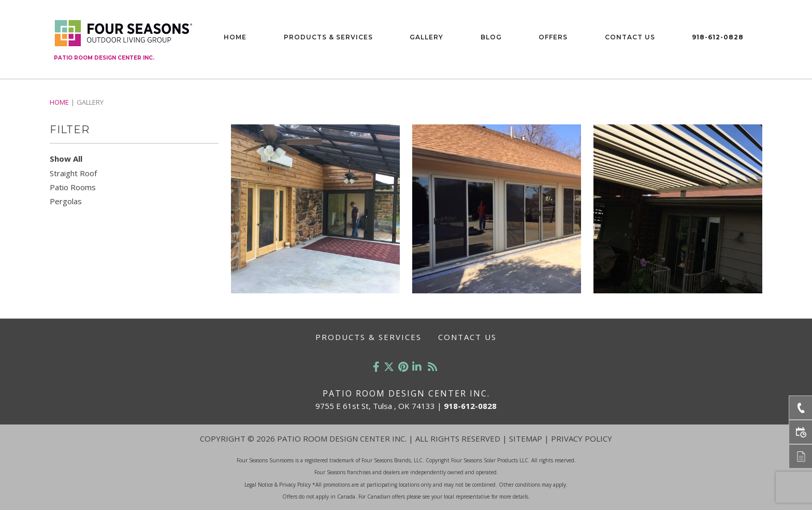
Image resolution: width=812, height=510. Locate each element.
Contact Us (630, 37)
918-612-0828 (718, 37)
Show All (66, 159)
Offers (553, 37)
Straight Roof (73, 173)
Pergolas (66, 201)
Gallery (426, 37)
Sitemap (526, 438)
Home (235, 37)
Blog (491, 37)
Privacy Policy (582, 438)
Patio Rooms (73, 187)
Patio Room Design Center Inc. (104, 58)
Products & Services (328, 37)
